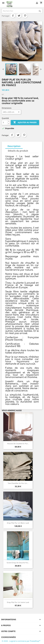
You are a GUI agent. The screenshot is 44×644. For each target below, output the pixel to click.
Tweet (19, 16)
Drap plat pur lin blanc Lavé (18, 523)
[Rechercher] (22, 11)
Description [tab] (14, 146)
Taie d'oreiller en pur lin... (18, 483)
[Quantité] (5, 123)
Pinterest (25, 16)
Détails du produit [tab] (18, 151)
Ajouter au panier (25, 123)
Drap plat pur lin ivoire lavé (18, 602)
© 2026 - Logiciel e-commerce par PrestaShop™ (21, 641)
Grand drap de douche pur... (18, 563)
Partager (13, 16)
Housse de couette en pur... (18, 444)
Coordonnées (9, 637)
